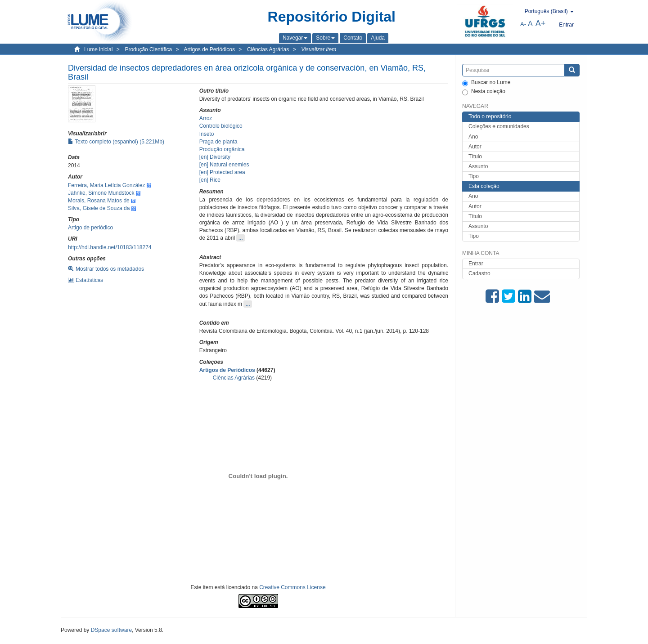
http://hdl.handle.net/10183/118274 (110, 247)
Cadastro (479, 273)
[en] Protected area (222, 172)
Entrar (476, 264)
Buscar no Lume (486, 83)
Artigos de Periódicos (209, 49)
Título (475, 157)
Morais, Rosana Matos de (99, 201)
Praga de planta (218, 142)
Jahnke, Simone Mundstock (101, 193)
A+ (541, 23)
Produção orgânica (222, 149)
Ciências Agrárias (268, 49)
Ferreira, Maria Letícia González (106, 185)
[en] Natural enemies (224, 165)
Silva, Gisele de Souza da (99, 208)
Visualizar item (319, 49)
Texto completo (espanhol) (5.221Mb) (116, 142)
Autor (475, 147)
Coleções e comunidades (499, 126)
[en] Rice (210, 180)
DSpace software (111, 630)
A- (523, 24)
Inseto (207, 134)
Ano (473, 137)
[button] (295, 38)
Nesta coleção (484, 92)
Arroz (206, 118)
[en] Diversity (215, 157)
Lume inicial (98, 49)
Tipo (474, 176)
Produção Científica (148, 49)
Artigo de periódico (90, 228)
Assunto (478, 166)
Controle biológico (221, 126)
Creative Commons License (292, 587)
